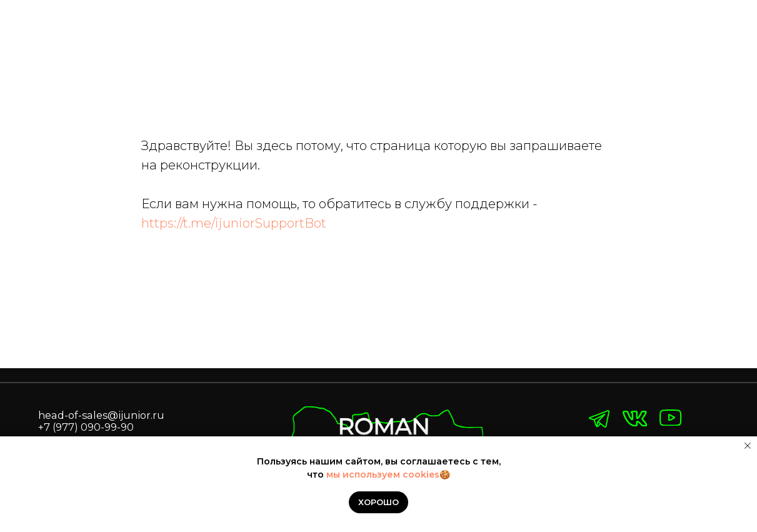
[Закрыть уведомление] (748, 446)
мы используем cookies (383, 474)
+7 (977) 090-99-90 (86, 427)
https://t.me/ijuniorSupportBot (234, 223)
